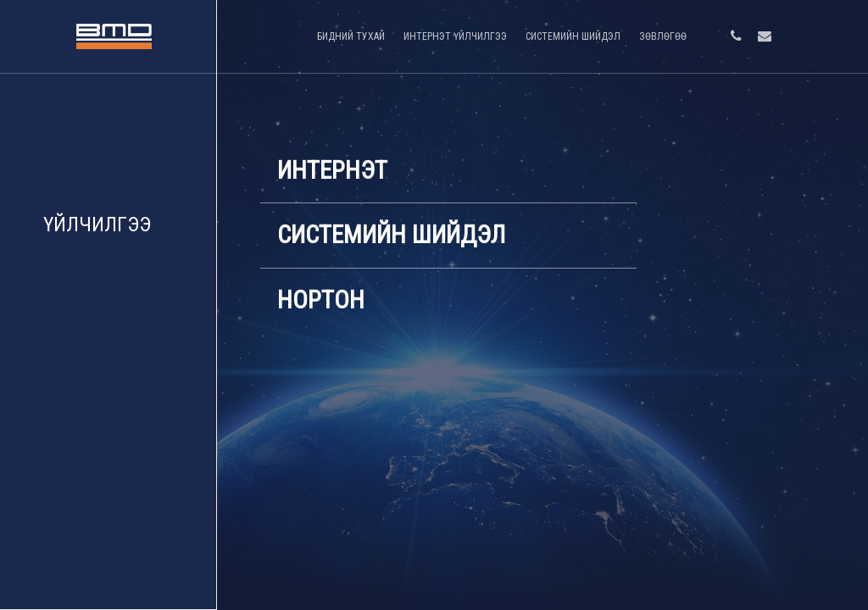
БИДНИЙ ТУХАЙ (351, 36)
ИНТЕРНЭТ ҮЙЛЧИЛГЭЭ (455, 36)
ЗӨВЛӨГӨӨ (663, 36)
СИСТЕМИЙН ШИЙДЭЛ (573, 36)
